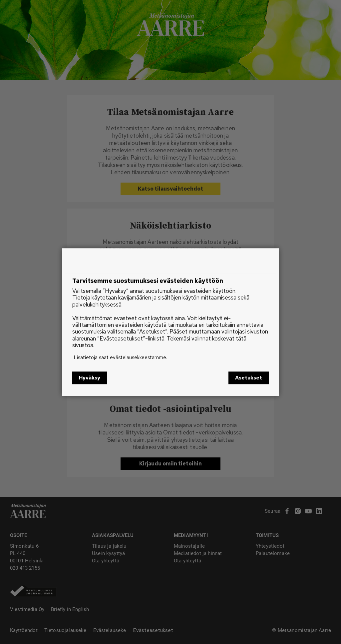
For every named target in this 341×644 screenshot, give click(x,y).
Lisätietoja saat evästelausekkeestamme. (121, 357)
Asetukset (249, 378)
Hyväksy (90, 378)
